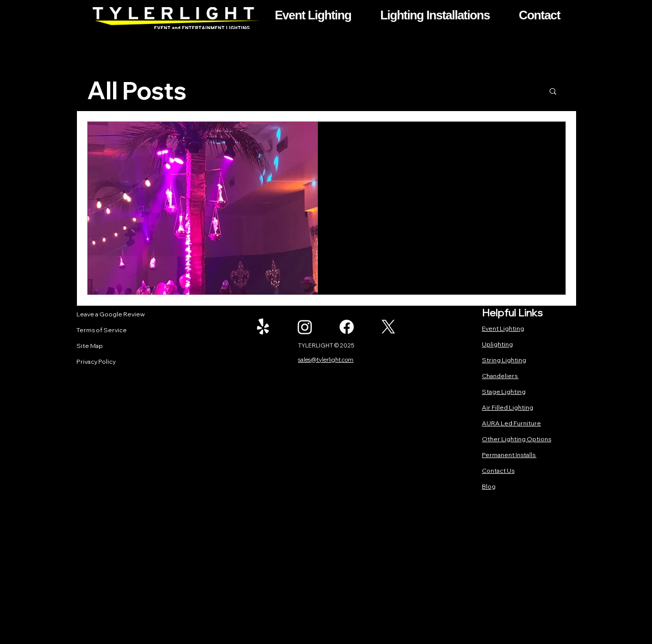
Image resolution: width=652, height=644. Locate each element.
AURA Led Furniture (511, 423)
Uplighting (497, 344)
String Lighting (504, 360)
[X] (388, 327)
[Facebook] (347, 327)
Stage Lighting (504, 392)
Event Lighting (503, 328)
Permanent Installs (509, 455)
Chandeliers (500, 376)
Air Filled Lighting (508, 407)
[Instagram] (305, 327)
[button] (313, 15)
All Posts (137, 90)
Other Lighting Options (517, 439)
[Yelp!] (263, 327)
